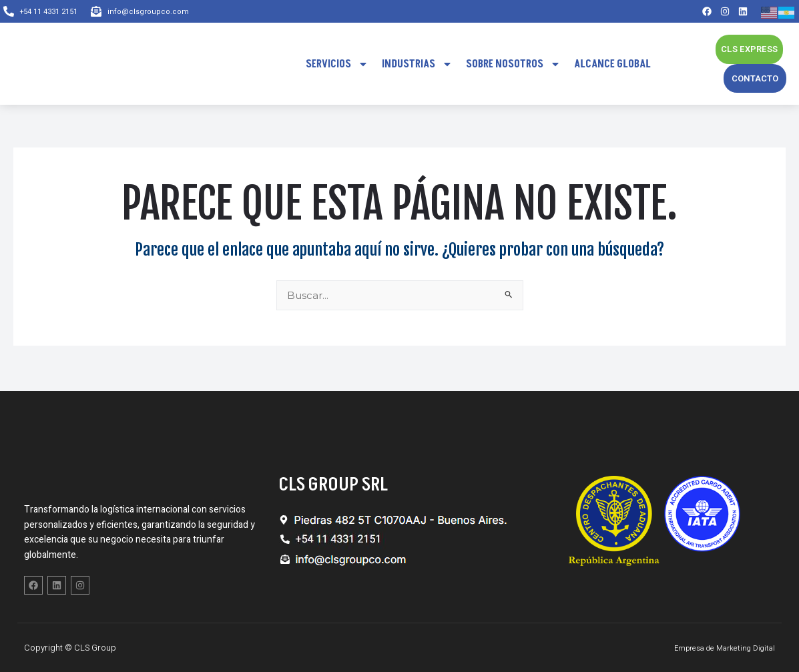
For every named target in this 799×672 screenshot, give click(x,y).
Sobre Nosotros (513, 64)
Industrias (417, 64)
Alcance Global (612, 64)
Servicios (337, 64)
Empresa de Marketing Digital (717, 648)
